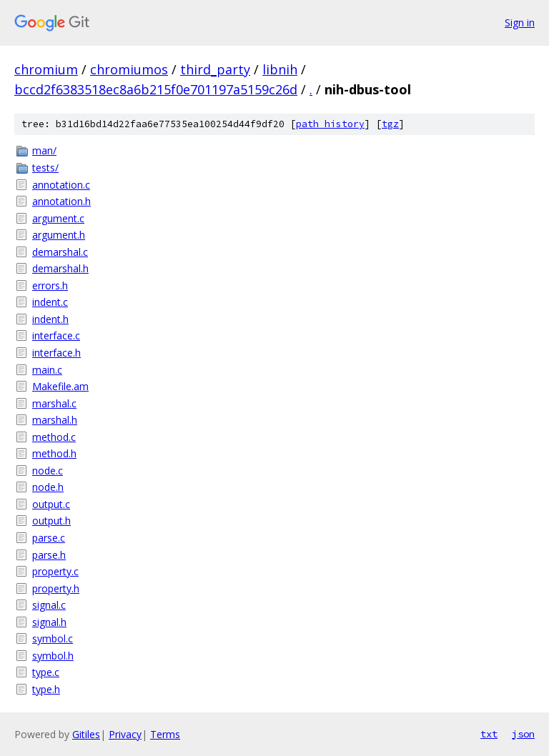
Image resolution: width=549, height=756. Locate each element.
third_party (215, 69)
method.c (54, 437)
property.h (56, 588)
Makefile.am (60, 386)
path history (330, 124)
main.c (47, 370)
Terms (165, 734)
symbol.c (53, 638)
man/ (44, 150)
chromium (46, 69)
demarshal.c (60, 252)
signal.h (49, 622)
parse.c (49, 538)
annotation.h (61, 201)
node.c (48, 471)
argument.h (59, 235)
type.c (46, 672)
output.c (51, 504)
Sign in (520, 23)
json (523, 734)
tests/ (45, 168)
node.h (48, 487)
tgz (390, 124)
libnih (280, 69)
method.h (54, 453)
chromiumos (129, 69)
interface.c (56, 335)
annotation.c (61, 185)
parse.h (49, 555)
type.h (46, 689)
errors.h (50, 285)
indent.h (50, 319)
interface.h (56, 353)
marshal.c (54, 403)
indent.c (50, 302)
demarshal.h (60, 268)
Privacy (125, 734)
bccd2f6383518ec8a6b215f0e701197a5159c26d (156, 89)
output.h (51, 521)
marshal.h (55, 420)
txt (489, 734)
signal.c (49, 605)
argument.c (58, 218)
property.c (55, 571)
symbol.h (53, 656)
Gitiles (86, 734)
